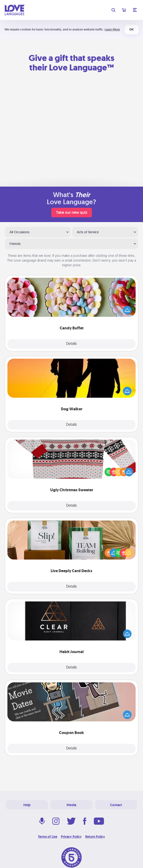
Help (27, 805)
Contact (116, 805)
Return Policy (95, 837)
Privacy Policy (71, 837)
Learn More (112, 29)
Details (71, 344)
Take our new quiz (72, 212)
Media (71, 805)
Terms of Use (48, 837)
